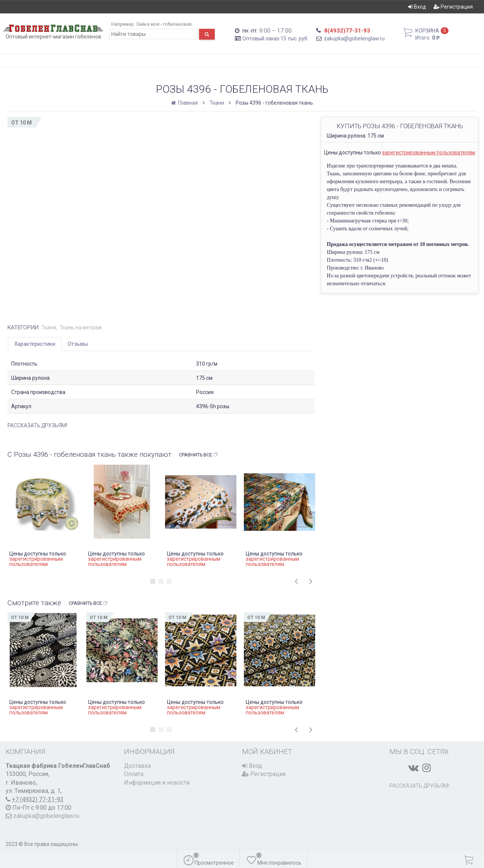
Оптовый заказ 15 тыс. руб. (275, 39)
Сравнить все (198, 455)
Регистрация (453, 7)
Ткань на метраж (81, 327)
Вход (417, 7)
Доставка (137, 766)
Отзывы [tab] (78, 344)
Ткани (217, 103)
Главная (185, 103)
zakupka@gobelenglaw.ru (354, 39)
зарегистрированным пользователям (429, 153)
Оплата (134, 774)
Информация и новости (157, 783)
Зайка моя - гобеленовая (164, 24)
